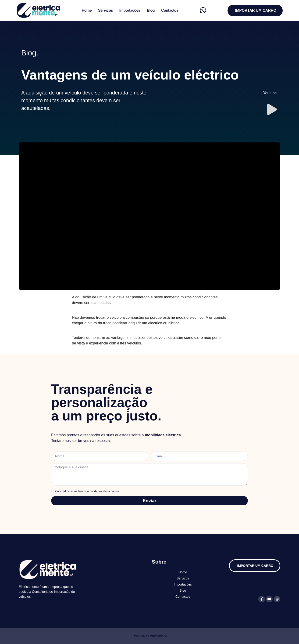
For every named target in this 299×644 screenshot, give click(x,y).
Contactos (170, 10)
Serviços (105, 10)
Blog (151, 10)
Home (87, 10)
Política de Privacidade (150, 636)
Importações (130, 10)
